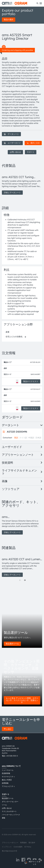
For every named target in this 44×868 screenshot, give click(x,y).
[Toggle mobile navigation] (41, 3)
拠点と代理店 (7, 780)
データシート (11, 134)
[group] (22, 182)
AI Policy (28, 847)
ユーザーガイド (12, 143)
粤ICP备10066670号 (10, 851)
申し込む (8, 729)
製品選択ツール (12, 644)
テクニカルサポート (9, 811)
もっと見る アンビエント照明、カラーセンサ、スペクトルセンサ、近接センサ (22, 700)
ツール (4, 805)
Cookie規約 (18, 847)
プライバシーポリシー (10, 843)
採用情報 (5, 783)
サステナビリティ (8, 777)
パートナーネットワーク (11, 815)
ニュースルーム (8, 770)
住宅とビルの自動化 (14, 337)
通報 (4, 818)
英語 (16, 438)
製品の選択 (9, 20)
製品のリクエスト (31, 381)
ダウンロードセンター (10, 802)
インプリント (7, 847)
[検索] (37, 3)
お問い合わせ (15, 152)
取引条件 (32, 843)
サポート (31, 152)
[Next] (25, 580)
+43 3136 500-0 (12, 756)
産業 (8, 332)
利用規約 (23, 843)
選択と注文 (33, 143)
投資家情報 (6, 773)
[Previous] (20, 580)
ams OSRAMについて (11, 766)
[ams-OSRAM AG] (14, 3)
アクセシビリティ (8, 786)
